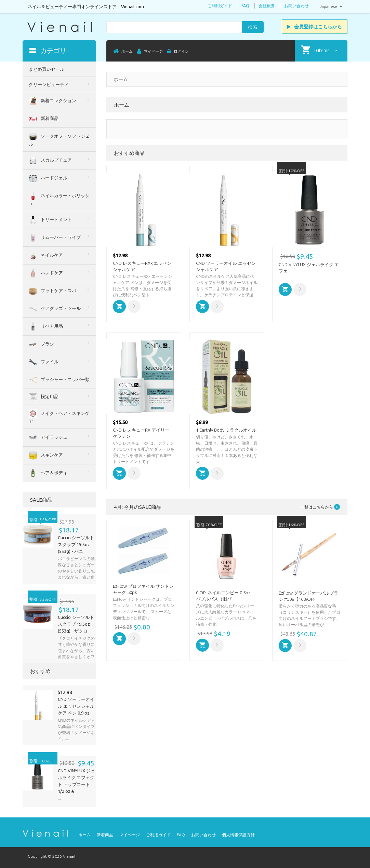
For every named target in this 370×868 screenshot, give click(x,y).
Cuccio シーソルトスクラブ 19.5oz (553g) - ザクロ (76, 624)
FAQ (245, 6)
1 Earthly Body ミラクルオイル (226, 430)
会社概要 (267, 6)
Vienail (69, 856)
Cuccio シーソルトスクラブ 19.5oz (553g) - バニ (76, 544)
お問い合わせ (296, 6)
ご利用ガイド (220, 6)
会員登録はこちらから (315, 27)
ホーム (84, 835)
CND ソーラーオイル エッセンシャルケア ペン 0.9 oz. (76, 706)
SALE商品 (41, 500)
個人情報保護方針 (238, 835)
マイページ (130, 835)
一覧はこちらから (320, 507)
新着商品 (105, 835)
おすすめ (40, 671)
